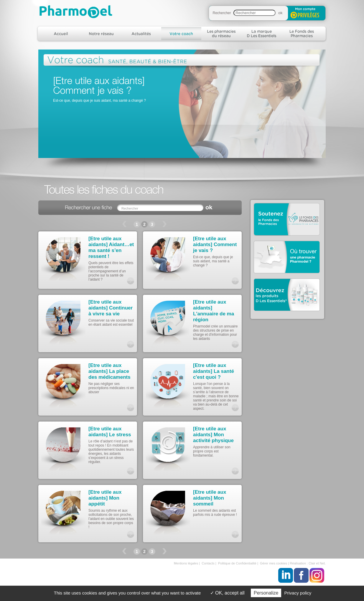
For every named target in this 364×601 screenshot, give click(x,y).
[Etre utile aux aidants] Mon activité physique (213, 435)
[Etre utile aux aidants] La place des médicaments (109, 371)
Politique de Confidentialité (237, 563)
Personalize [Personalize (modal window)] (266, 593)
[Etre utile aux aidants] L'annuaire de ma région (214, 311)
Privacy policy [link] (298, 593)
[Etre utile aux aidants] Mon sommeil (210, 498)
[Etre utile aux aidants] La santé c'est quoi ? (214, 371)
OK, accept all (227, 593)
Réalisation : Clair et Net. (308, 563)
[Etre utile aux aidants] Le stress (110, 432)
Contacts (208, 563)
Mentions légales (186, 563)
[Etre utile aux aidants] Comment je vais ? (215, 244)
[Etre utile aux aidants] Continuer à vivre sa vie (111, 308)
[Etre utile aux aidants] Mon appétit (105, 498)
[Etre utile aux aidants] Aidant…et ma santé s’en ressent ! (111, 247)
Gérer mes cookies (274, 563)
